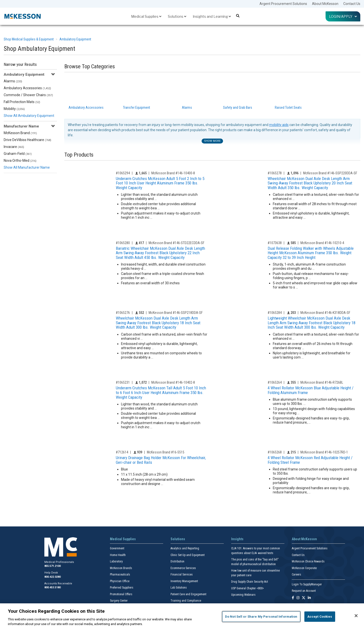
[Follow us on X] (304, 598)
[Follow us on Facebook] (293, 598)
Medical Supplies (146, 16)
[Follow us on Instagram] (298, 598)
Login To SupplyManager (307, 584)
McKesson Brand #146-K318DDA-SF (325, 313)
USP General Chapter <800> (248, 588)
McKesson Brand (20, 133)
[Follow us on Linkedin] (309, 598)
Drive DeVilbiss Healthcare (27, 140)
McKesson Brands (121, 568)
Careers (296, 575)
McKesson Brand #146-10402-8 (173, 382)
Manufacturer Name (21, 126)
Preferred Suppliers (122, 588)
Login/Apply (343, 16)
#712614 (122, 452)
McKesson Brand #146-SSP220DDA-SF (330, 173)
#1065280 (123, 243)
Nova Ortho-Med (20, 161)
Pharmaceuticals (120, 575)
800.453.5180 (52, 587)
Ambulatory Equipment (75, 39)
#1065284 (275, 313)
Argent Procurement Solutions (283, 4)
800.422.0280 (52, 577)
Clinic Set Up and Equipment (188, 555)
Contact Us (352, 4)
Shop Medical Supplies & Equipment (29, 39)
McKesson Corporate (304, 568)
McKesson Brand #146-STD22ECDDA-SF (176, 243)
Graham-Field (18, 154)
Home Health (118, 555)
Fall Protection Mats (22, 102)
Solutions (177, 16)
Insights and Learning (212, 16)
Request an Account (304, 591)
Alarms (13, 81)
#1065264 (275, 382)
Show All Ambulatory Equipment (29, 116)
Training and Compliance (186, 601)
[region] (182, 616)
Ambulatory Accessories (27, 88)
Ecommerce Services (183, 568)
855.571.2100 (52, 566)
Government (117, 548)
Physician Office (120, 581)
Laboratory (116, 561)
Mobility (14, 109)
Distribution (177, 561)
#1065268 (275, 452)
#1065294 (123, 173)
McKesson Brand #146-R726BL (322, 382)
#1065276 (123, 313)
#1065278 (275, 173)
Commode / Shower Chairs (28, 95)
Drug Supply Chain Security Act (250, 582)
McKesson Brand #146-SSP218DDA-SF (176, 313)
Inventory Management (184, 581)
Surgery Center (119, 601)
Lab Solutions (179, 588)
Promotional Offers (121, 594)
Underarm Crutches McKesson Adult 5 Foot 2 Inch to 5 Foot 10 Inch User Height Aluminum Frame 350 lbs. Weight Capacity (160, 183)
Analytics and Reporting (185, 548)
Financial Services (182, 575)
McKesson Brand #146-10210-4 (322, 243)
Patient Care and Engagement (188, 594)
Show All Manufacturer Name (27, 167)
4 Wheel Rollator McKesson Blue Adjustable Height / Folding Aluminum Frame (311, 390)
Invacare (14, 147)
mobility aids (279, 125)
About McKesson (325, 4)
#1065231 (123, 382)
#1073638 (275, 243)
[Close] (356, 616)
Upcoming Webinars (243, 595)
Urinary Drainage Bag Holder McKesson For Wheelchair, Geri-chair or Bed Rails (161, 460)
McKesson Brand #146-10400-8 (173, 173)
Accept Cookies (320, 617)
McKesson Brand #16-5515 (166, 452)
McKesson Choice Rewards (308, 561)
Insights (237, 539)
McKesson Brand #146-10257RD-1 (324, 452)
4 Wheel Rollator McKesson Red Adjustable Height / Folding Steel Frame (310, 460)
